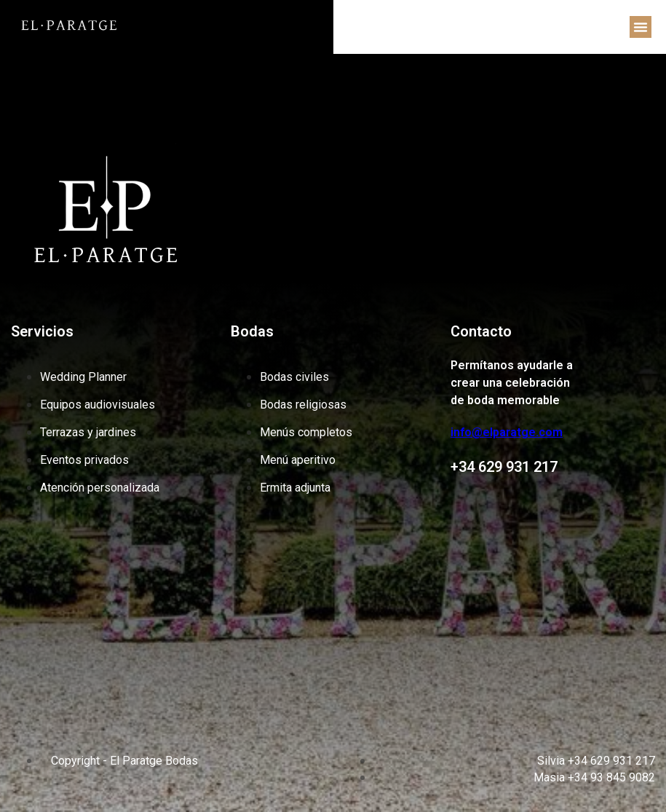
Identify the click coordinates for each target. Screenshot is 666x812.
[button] (641, 27)
